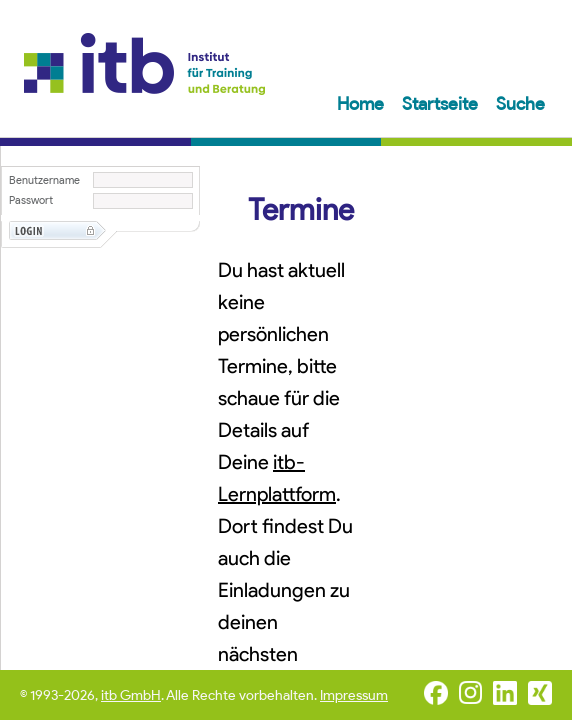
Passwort (31, 200)
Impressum (354, 695)
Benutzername (44, 180)
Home (362, 104)
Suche (520, 104)
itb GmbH (131, 695)
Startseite (442, 104)
